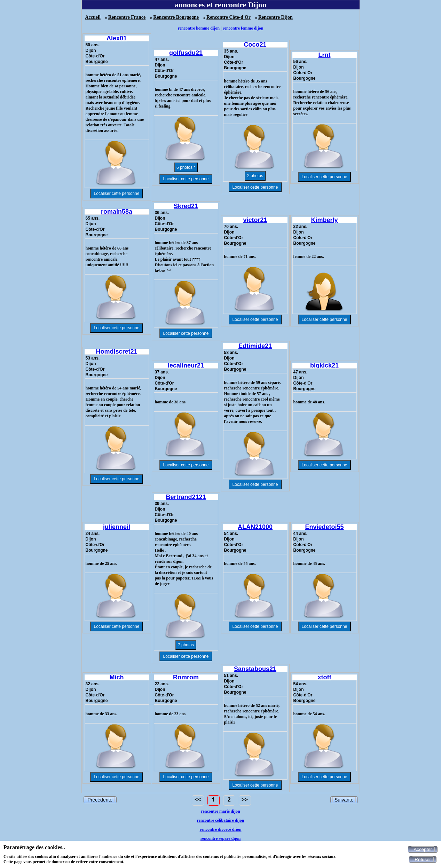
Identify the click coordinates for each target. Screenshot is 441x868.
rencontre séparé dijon (221, 838)
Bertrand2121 (186, 497)
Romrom (186, 677)
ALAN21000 (255, 527)
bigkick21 (324, 365)
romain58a (117, 212)
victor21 (255, 220)
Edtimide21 (255, 346)
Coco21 (255, 45)
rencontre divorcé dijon (221, 829)
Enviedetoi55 (324, 527)
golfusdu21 (186, 53)
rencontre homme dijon (199, 28)
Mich (116, 677)
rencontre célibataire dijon (221, 820)
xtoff (325, 677)
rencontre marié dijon (220, 811)
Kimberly (324, 220)
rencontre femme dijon (243, 28)
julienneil (117, 527)
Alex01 (117, 38)
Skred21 (186, 206)
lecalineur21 (186, 365)
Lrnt (325, 55)
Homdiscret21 (116, 352)
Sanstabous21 (255, 669)
